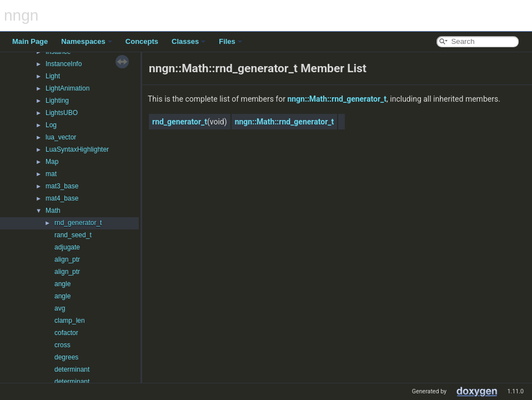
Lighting (57, 101)
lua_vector (61, 137)
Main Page (30, 41)
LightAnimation (67, 88)
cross (62, 345)
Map (52, 162)
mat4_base (62, 198)
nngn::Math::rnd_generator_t (337, 99)
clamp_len (70, 321)
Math (53, 211)
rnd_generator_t (78, 223)
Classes (189, 41)
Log (51, 125)
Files (230, 41)
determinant (72, 369)
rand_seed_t (73, 235)
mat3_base (62, 186)
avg (60, 308)
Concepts (142, 41)
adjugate (67, 247)
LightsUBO (62, 113)
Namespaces (87, 41)
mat (51, 174)
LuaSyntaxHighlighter (77, 149)
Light (53, 76)
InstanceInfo (64, 64)
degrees (66, 357)
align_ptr (67, 259)
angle (62, 284)
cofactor (66, 333)
